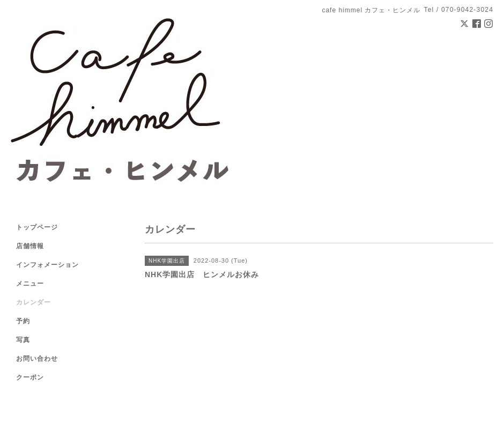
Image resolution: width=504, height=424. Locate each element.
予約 (23, 321)
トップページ (37, 227)
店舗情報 (30, 246)
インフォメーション (47, 265)
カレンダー (34, 302)
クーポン (30, 377)
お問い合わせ (37, 359)
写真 (23, 340)
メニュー (30, 284)
